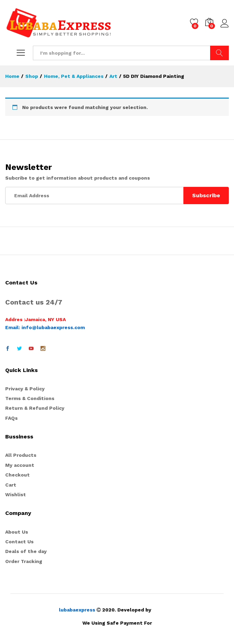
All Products (21, 455)
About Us (17, 532)
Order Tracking (24, 561)
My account (20, 465)
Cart (11, 485)
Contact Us (19, 542)
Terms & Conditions (30, 398)
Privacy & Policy (25, 389)
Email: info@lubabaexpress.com (45, 327)
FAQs (11, 418)
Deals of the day (26, 551)
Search (219, 53)
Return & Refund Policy (35, 408)
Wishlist (16, 495)
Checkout (17, 475)
